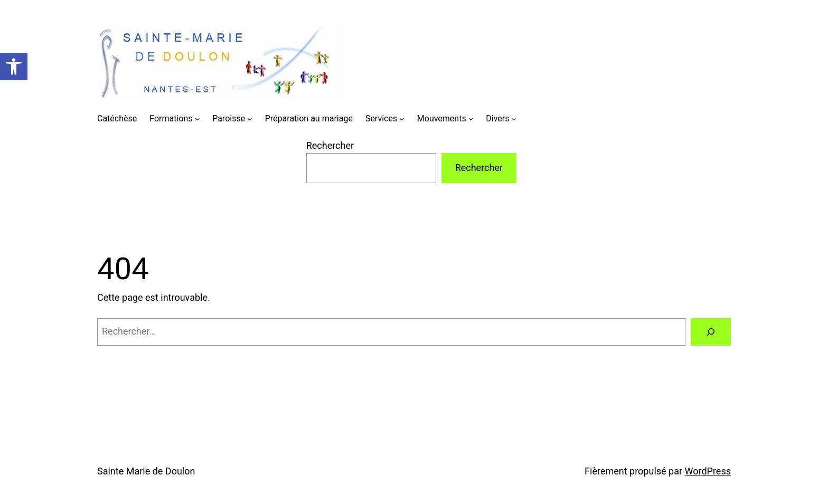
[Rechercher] (711, 332)
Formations (171, 118)
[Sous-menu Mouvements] (471, 119)
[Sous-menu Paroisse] (250, 119)
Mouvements (442, 118)
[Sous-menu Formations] (197, 119)
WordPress (708, 471)
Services (381, 118)
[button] (14, 66)
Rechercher (330, 145)
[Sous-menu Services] (402, 119)
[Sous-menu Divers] (514, 119)
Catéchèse (117, 118)
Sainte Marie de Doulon (146, 471)
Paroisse (229, 118)
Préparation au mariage (309, 118)
